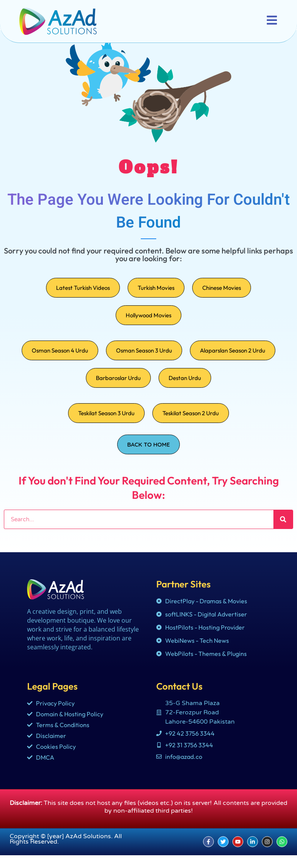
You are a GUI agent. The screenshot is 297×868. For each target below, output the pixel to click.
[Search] (283, 532)
